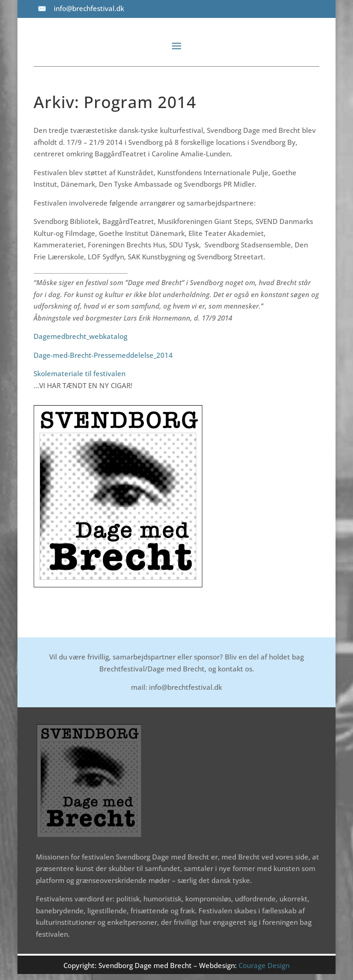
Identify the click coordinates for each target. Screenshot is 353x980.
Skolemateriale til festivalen (80, 373)
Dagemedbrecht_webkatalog (80, 336)
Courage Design (264, 965)
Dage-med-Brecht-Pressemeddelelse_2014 (103, 355)
